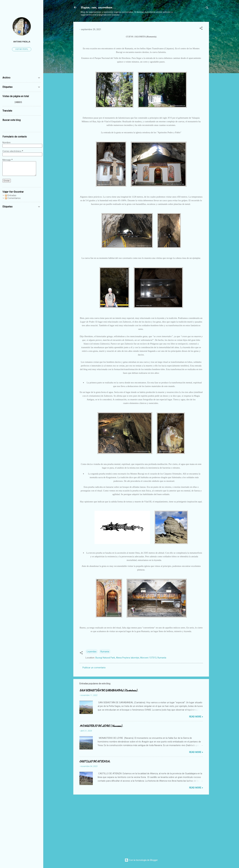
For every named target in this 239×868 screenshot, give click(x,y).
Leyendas (92, 652)
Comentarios (13, 198)
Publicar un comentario (94, 668)
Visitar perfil (22, 49)
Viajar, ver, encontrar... (98, 7)
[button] (201, 29)
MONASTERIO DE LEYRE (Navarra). (101, 726)
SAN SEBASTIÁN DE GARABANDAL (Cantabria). (109, 691)
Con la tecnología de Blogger (141, 860)
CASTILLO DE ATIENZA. (95, 762)
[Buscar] (207, 8)
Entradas (11, 195)
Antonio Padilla (22, 42)
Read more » (196, 717)
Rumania (105, 652)
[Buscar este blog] (22, 126)
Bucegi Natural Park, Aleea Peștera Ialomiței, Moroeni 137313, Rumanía (131, 658)
